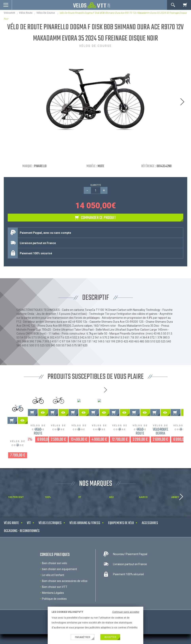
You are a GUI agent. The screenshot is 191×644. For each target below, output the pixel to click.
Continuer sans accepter (126, 612)
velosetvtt (9, 13)
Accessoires (150, 538)
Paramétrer (83, 637)
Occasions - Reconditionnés (22, 546)
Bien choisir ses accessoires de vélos (65, 596)
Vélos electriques (50, 538)
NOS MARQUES (96, 499)
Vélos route (26, 13)
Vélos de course (46, 13)
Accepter (110, 637)
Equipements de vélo (121, 538)
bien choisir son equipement (59, 584)
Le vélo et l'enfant (53, 590)
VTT (29, 538)
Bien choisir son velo (55, 578)
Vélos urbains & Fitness (85, 538)
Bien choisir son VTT (55, 602)
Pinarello (40, 166)
